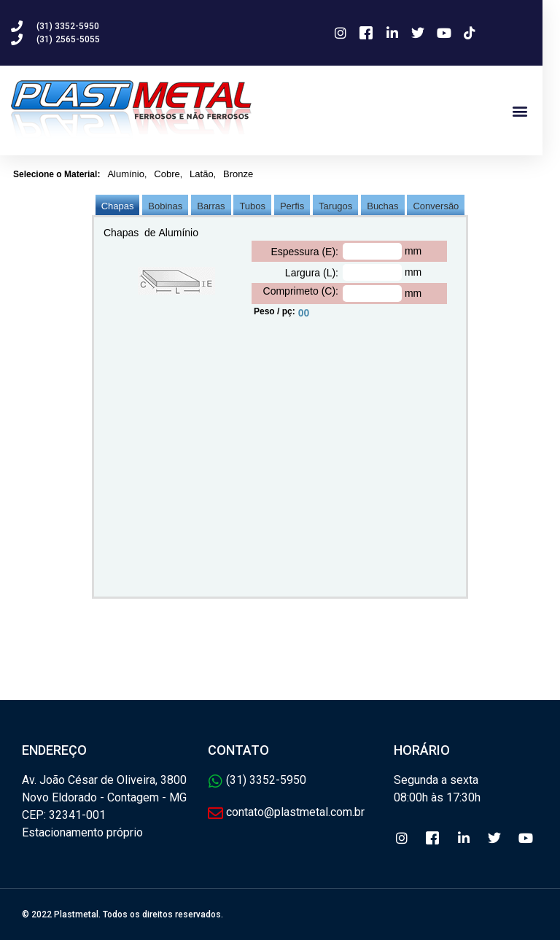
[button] (537, 110)
